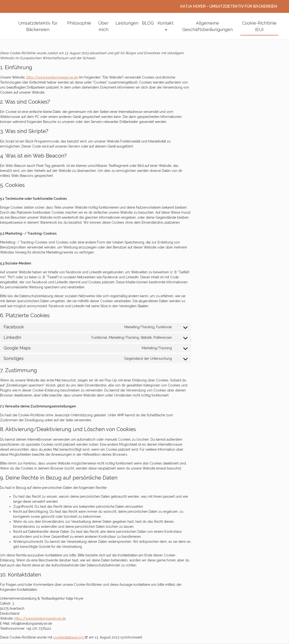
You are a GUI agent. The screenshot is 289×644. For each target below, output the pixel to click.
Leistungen (127, 23)
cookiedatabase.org (68, 637)
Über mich (103, 26)
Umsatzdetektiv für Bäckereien (38, 26)
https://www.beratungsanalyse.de (52, 77)
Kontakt (166, 23)
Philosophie (79, 23)
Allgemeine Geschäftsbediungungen (208, 26)
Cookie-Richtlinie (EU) (259, 26)
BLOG (148, 23)
